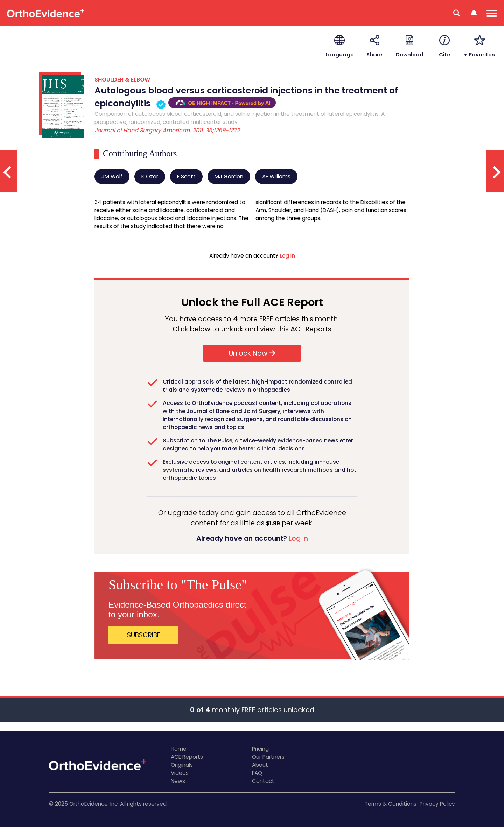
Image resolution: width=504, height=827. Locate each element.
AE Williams (276, 177)
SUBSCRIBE (144, 635)
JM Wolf (112, 177)
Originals (182, 765)
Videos (180, 773)
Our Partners (268, 757)
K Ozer (150, 177)
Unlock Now (252, 353)
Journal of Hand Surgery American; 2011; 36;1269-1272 (167, 130)
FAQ (257, 773)
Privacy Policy (437, 804)
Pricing (260, 749)
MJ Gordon (229, 177)
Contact (263, 781)
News (178, 781)
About (260, 765)
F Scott (186, 177)
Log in (287, 256)
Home (179, 749)
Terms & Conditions (391, 804)
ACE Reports (187, 757)
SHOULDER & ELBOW (122, 80)
